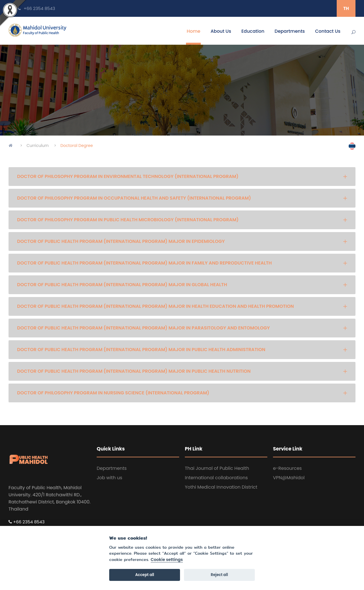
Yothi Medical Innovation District (221, 487)
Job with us (109, 478)
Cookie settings (167, 560)
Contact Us (328, 31)
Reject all (219, 575)
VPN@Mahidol (289, 478)
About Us (221, 31)
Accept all (145, 575)
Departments (290, 31)
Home (193, 31)
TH (346, 8)
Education (253, 31)
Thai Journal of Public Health (217, 468)
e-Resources (287, 468)
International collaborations (216, 478)
